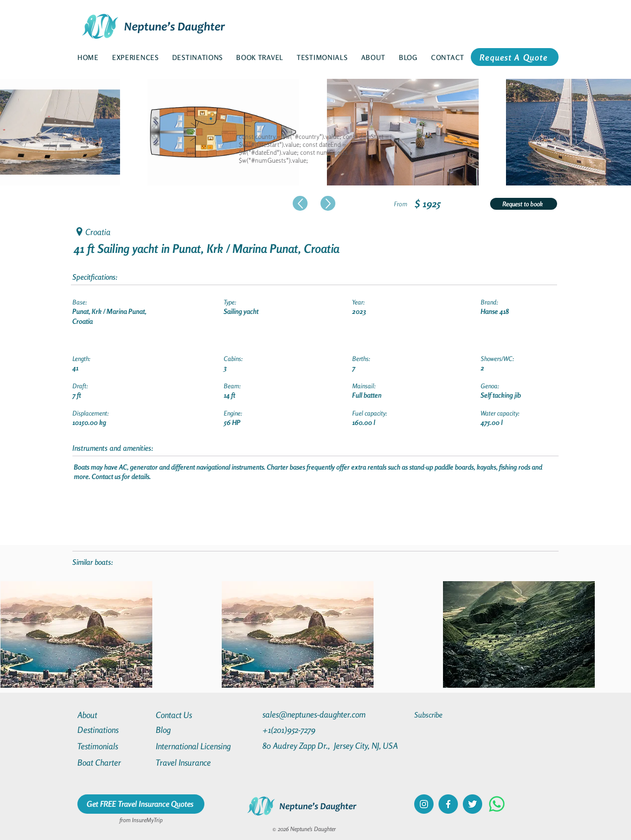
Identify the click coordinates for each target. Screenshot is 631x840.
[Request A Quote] (515, 57)
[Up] (300, 203)
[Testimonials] (113, 746)
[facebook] (448, 804)
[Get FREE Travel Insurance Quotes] (141, 804)
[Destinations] (113, 730)
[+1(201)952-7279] (308, 730)
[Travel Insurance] (191, 762)
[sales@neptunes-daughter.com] (316, 714)
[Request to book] (524, 204)
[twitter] (473, 804)
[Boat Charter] (113, 762)
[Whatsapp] (497, 804)
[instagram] (424, 804)
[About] (113, 715)
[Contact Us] (191, 715)
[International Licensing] (200, 746)
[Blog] (191, 730)
